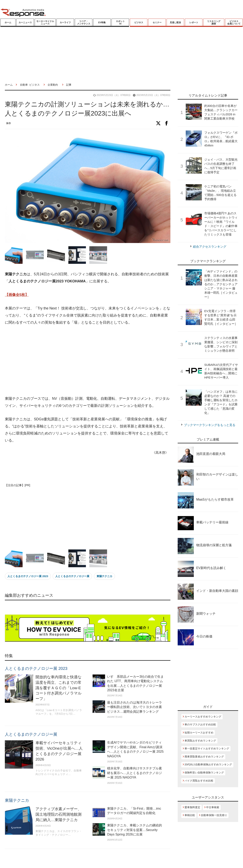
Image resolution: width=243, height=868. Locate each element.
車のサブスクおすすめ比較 (200, 724)
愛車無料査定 (192, 807)
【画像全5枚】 (17, 295)
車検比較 (190, 815)
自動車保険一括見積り (214, 815)
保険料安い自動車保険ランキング (204, 773)
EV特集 (102, 22)
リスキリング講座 (214, 22)
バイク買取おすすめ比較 (199, 781)
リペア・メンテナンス (84, 22)
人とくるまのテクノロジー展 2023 (28, 576)
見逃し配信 (175, 22)
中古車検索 (213, 807)
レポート (194, 22)
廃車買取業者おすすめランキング (204, 757)
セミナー (157, 22)
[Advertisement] (79, 361)
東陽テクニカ (104, 576)
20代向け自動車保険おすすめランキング (208, 764)
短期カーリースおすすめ (199, 733)
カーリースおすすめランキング (203, 717)
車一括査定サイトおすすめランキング (207, 749)
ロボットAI (120, 22)
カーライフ (65, 22)
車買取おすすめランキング (200, 741)
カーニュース (25, 22)
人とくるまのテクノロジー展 (72, 576)
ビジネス (139, 22)
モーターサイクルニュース (45, 22)
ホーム (8, 22)
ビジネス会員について (234, 22)
